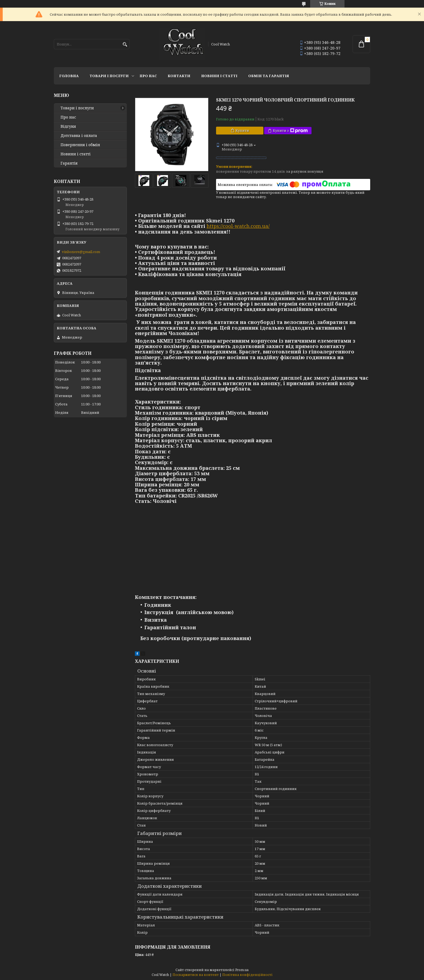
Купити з (290, 131)
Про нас (148, 76)
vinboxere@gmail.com (81, 252)
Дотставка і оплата (79, 136)
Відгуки (68, 126)
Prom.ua (242, 970)
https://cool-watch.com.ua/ (238, 226)
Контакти (179, 76)
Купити (242, 130)
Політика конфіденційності (247, 975)
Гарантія (69, 163)
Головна (69, 76)
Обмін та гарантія (269, 76)
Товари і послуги (109, 76)
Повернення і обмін (80, 145)
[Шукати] (125, 45)
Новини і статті (219, 76)
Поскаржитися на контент (196, 975)
